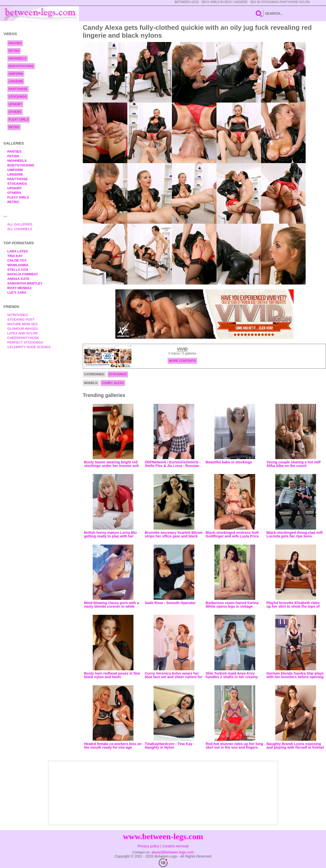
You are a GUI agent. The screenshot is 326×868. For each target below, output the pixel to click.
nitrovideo (18, 315)
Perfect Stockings (25, 342)
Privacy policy (148, 846)
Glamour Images (23, 329)
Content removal (175, 846)
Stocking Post (21, 319)
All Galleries (20, 224)
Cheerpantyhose (23, 338)
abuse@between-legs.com (172, 852)
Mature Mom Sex (23, 324)
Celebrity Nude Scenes (29, 347)
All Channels (20, 229)
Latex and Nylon (23, 333)
